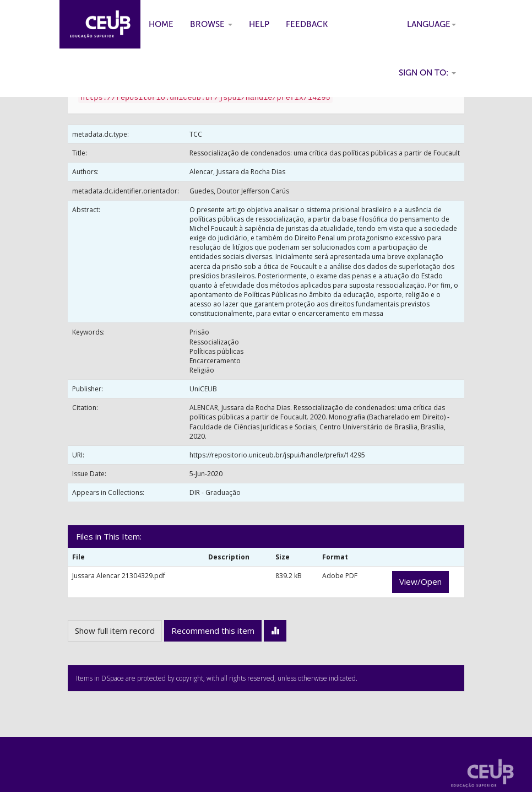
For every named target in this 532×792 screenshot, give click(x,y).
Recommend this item (213, 631)
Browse (211, 24)
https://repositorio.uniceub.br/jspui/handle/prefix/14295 (277, 455)
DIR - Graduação (215, 492)
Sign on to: (427, 73)
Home (161, 24)
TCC (196, 134)
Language (431, 24)
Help (259, 24)
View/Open (420, 581)
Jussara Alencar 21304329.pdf (119, 576)
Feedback (307, 24)
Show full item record (115, 631)
